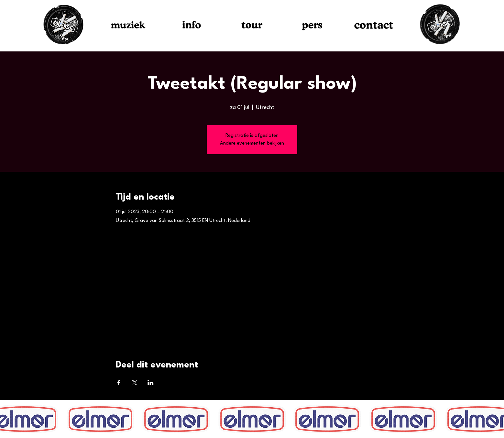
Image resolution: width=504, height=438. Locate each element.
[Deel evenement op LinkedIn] (151, 383)
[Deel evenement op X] (135, 383)
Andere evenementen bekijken (252, 143)
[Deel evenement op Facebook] (119, 383)
